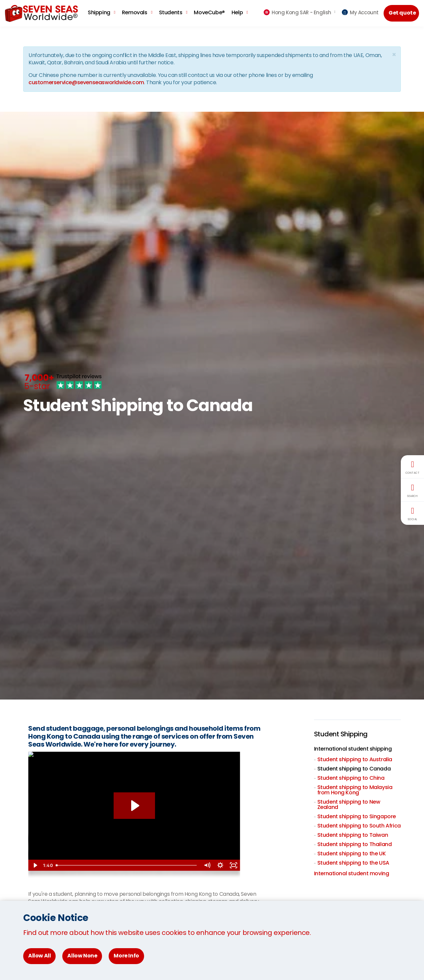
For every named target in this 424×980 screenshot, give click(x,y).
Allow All (39, 956)
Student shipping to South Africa (359, 826)
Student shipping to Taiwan (353, 835)
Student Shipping (341, 734)
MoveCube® (209, 12)
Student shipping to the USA (353, 863)
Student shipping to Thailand (355, 844)
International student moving (352, 873)
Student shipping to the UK (352, 854)
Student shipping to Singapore (357, 816)
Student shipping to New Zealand (349, 804)
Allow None (82, 956)
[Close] (394, 55)
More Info (126, 956)
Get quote (402, 13)
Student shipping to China (351, 778)
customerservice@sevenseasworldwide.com (86, 82)
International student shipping (353, 749)
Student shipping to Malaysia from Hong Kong (355, 790)
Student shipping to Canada (354, 769)
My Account (360, 12)
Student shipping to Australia (355, 759)
